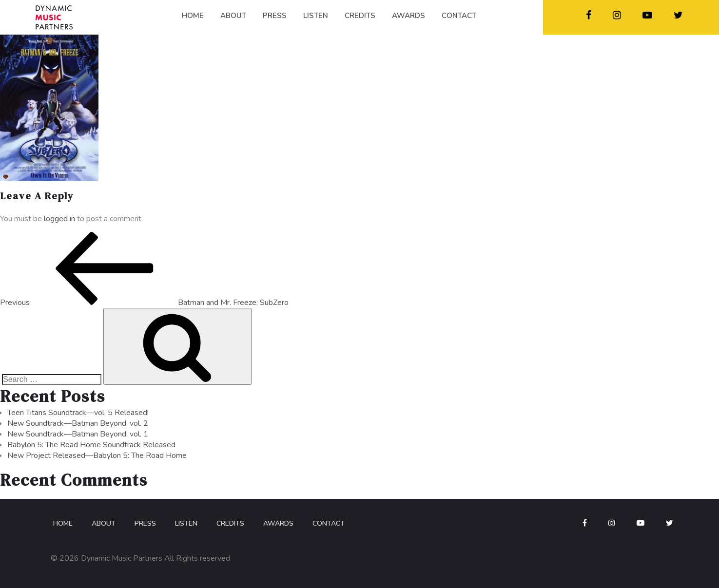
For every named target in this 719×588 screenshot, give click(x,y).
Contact (329, 523)
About (104, 523)
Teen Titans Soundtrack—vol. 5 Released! (78, 413)
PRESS (275, 16)
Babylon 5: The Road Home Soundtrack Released (91, 445)
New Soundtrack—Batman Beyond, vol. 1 (78, 434)
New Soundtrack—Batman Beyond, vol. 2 (78, 423)
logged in (59, 219)
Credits (230, 523)
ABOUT (233, 16)
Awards (278, 523)
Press (145, 523)
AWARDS (408, 16)
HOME (193, 16)
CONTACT (459, 16)
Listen (186, 523)
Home (63, 523)
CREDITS (360, 16)
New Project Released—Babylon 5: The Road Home (97, 455)
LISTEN (316, 16)
